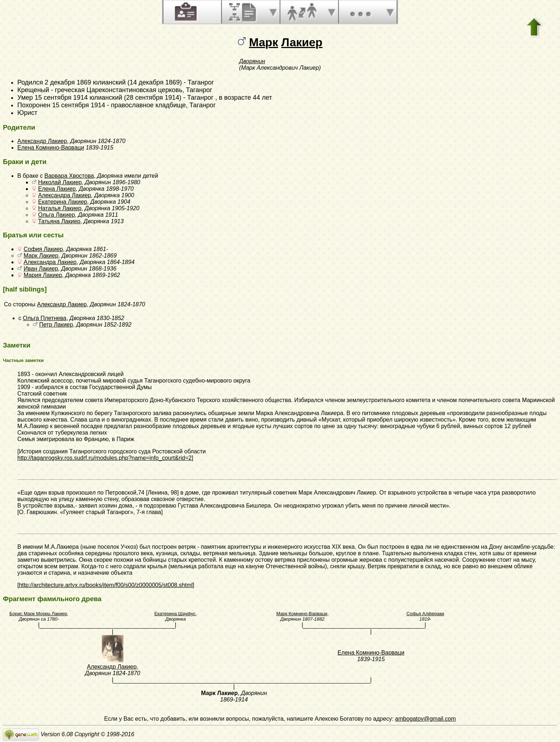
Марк (264, 42)
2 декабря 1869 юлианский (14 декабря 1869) (113, 82)
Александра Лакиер (64, 195)
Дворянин (252, 61)
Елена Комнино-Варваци (51, 148)
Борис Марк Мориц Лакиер (38, 614)
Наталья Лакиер (60, 208)
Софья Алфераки (426, 614)
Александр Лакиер (42, 141)
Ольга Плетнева (44, 318)
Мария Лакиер (43, 275)
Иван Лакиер (41, 269)
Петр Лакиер (56, 325)
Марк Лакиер (41, 256)
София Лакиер (43, 249)
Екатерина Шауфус (175, 614)
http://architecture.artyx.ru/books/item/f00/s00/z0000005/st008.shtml (106, 585)
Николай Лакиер (60, 182)
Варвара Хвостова (69, 176)
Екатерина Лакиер (62, 202)
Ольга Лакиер (56, 215)
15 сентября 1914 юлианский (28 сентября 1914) (108, 98)
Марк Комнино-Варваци (302, 614)
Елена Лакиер (57, 189)
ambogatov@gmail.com (425, 719)
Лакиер (302, 42)
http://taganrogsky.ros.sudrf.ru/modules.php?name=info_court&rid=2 (105, 458)
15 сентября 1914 (79, 105)
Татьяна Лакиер (59, 221)
